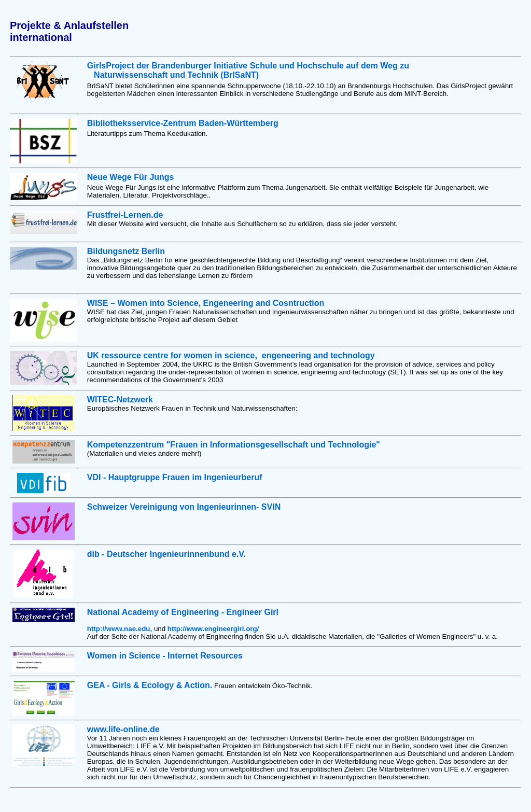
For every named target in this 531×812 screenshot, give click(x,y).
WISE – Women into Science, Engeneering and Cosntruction (206, 303)
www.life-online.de (123, 729)
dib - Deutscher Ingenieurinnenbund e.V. (166, 554)
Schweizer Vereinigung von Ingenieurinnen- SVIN (184, 507)
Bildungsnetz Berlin (126, 251)
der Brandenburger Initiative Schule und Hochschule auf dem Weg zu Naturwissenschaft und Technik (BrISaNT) (248, 70)
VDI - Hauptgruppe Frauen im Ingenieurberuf (175, 477)
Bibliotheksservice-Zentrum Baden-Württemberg (183, 123)
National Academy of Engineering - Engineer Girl (183, 612)
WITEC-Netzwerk (120, 400)
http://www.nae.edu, (121, 629)
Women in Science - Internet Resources (165, 656)
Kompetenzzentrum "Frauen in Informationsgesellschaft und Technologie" (234, 445)
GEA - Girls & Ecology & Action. (150, 685)
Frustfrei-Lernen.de (125, 215)
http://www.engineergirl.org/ (213, 629)
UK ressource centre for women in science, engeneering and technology (231, 355)
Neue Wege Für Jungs (131, 177)
